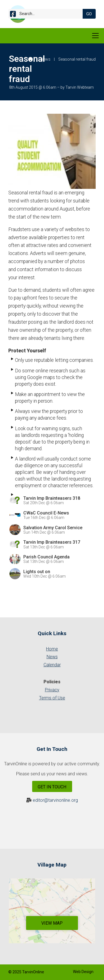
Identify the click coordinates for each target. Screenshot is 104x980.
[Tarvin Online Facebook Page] (13, 15)
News (45, 59)
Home (52, 649)
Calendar (52, 665)
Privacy (52, 690)
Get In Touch (52, 787)
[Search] (48, 14)
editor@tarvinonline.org (55, 800)
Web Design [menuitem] (83, 972)
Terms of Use (52, 698)
